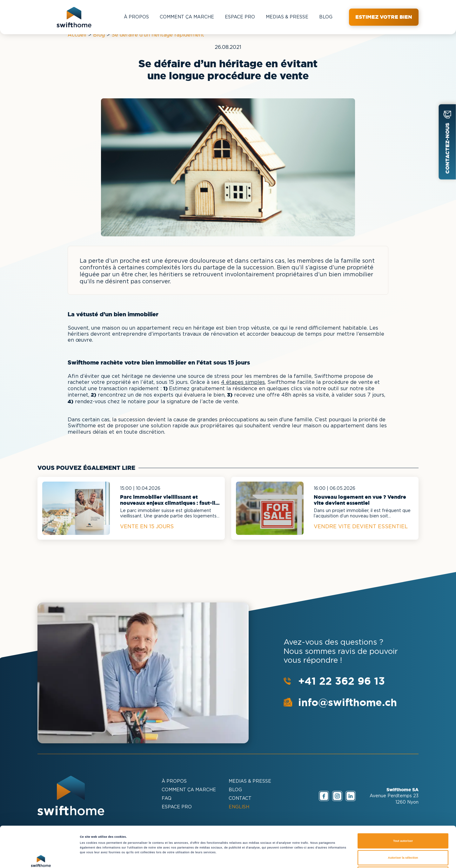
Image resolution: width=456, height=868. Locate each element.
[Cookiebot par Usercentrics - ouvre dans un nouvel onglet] (41, 857)
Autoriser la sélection (403, 817)
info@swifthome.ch (348, 702)
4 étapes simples (243, 382)
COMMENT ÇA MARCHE (187, 17)
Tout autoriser (403, 800)
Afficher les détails (274, 858)
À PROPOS (136, 17)
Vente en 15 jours (147, 527)
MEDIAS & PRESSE (287, 17)
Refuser (403, 833)
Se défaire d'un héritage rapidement (158, 35)
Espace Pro (240, 17)
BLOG (326, 17)
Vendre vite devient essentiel (361, 527)
